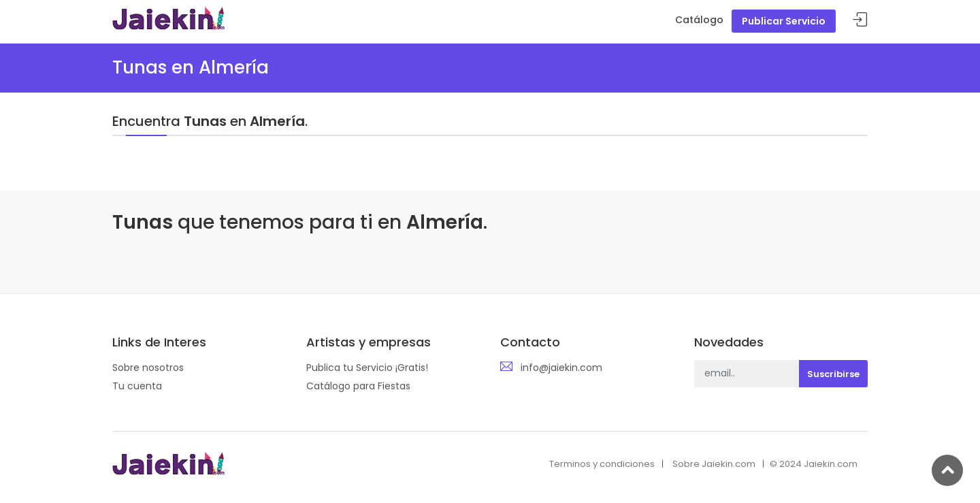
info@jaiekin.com (561, 368)
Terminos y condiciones (602, 464)
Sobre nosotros (148, 368)
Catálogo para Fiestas (358, 386)
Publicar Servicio (784, 21)
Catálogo (699, 20)
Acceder (860, 20)
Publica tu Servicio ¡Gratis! (367, 368)
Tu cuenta (137, 386)
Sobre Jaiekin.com (714, 464)
